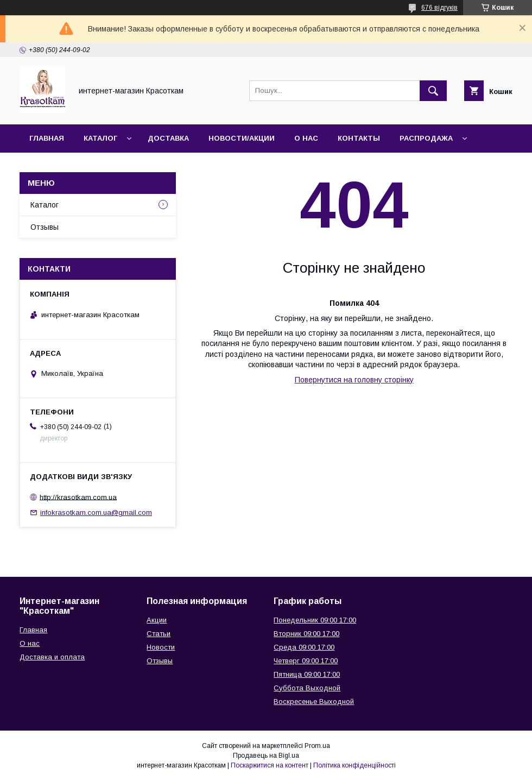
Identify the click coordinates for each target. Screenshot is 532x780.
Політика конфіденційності (354, 765)
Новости (161, 647)
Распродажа (426, 138)
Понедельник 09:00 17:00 (315, 620)
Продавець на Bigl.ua (266, 756)
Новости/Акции (242, 138)
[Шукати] (433, 91)
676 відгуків (439, 8)
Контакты (359, 138)
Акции (157, 620)
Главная (47, 138)
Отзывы (45, 227)
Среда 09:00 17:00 (304, 647)
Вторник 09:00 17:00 (306, 634)
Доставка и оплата (52, 657)
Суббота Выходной (307, 688)
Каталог (100, 138)
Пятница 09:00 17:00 (307, 674)
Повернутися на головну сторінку (354, 380)
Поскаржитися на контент (270, 765)
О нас (306, 138)
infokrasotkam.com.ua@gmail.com (96, 512)
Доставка (168, 138)
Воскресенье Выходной (314, 702)
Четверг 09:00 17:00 (306, 661)
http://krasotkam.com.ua (78, 497)
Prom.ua (317, 746)
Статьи (159, 634)
